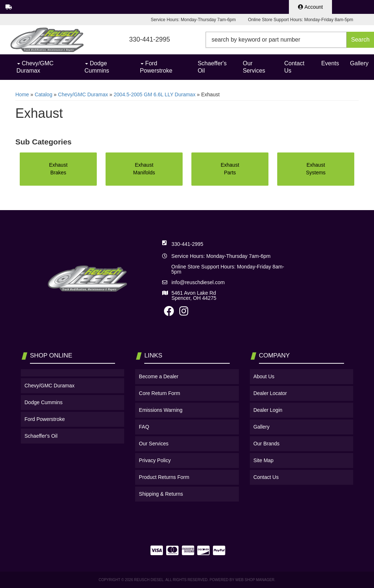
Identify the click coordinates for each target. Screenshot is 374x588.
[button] (290, 40)
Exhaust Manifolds (144, 169)
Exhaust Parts (230, 169)
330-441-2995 (187, 244)
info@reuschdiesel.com (198, 282)
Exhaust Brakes (58, 169)
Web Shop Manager (255, 580)
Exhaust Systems (316, 169)
